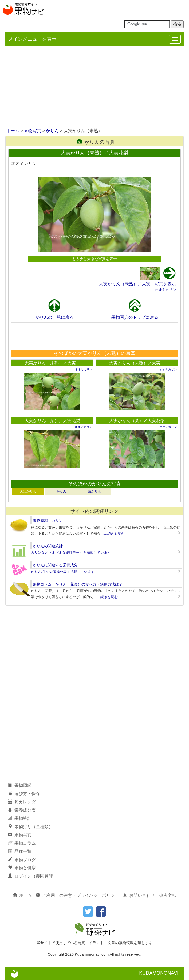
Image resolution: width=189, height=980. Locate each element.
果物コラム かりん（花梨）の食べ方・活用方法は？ (78, 584)
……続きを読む (113, 533)
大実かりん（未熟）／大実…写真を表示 (137, 284)
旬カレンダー (24, 802)
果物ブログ (22, 860)
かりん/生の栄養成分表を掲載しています (63, 572)
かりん (52, 131)
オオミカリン (166, 290)
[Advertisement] (94, 88)
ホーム (13, 131)
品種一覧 (20, 851)
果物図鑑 (20, 785)
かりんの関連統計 (48, 546)
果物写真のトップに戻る (135, 317)
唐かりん (94, 491)
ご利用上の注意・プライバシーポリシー (77, 895)
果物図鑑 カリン (48, 521)
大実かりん (28, 491)
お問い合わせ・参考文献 (149, 895)
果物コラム (22, 843)
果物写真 (33, 131)
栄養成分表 (22, 810)
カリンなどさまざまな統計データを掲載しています (71, 552)
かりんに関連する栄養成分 (55, 565)
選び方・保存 (24, 794)
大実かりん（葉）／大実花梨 (52, 421)
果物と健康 (22, 868)
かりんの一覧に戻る (54, 317)
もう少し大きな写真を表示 (94, 259)
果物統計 (20, 818)
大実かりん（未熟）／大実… (52, 363)
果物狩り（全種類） (30, 827)
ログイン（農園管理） (33, 876)
